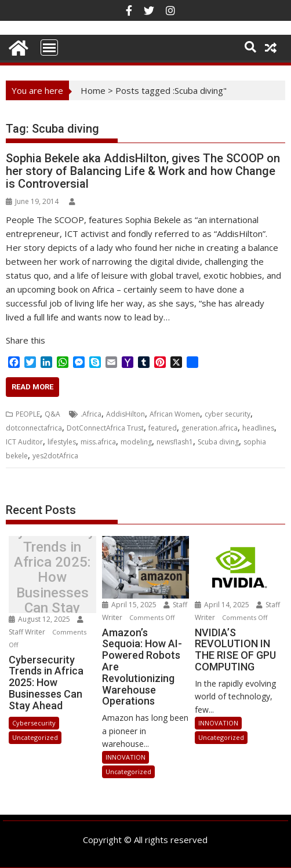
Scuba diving (218, 442)
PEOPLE (28, 414)
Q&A (52, 414)
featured (163, 428)
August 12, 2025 (40, 619)
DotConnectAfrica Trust (105, 428)
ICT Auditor (24, 442)
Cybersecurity (34, 723)
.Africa (91, 414)
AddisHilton (126, 414)
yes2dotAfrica (55, 456)
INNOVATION (126, 757)
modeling (136, 442)
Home (93, 90)
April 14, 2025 (223, 605)
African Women (175, 414)
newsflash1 (175, 442)
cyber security (228, 414)
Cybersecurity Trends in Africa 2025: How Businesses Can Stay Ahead (52, 577)
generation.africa (210, 428)
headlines (258, 428)
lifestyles (62, 442)
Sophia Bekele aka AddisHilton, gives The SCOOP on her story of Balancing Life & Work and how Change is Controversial (143, 171)
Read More (32, 387)
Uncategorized (35, 737)
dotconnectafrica (34, 428)
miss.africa (98, 442)
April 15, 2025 (130, 605)
